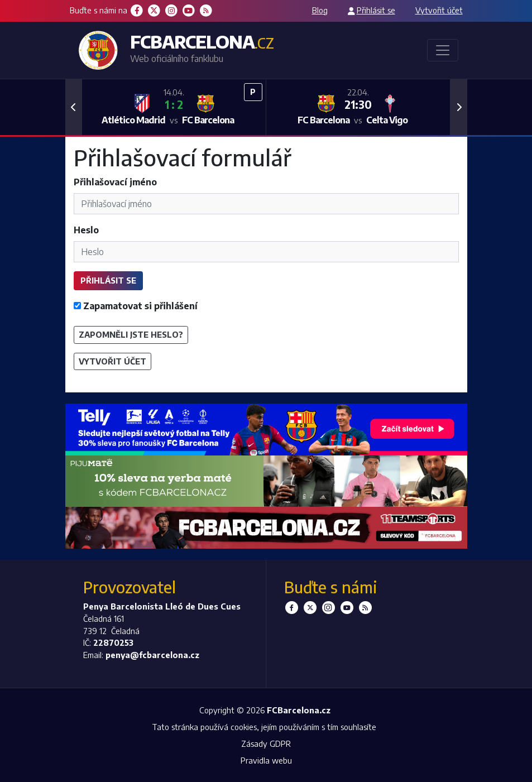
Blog (320, 10)
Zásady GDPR (266, 743)
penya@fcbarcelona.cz (152, 655)
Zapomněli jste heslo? (131, 334)
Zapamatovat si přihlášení (136, 306)
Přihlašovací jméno (115, 182)
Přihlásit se (376, 10)
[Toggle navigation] (443, 50)
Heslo (86, 230)
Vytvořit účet (439, 10)
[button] (74, 107)
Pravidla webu (266, 760)
